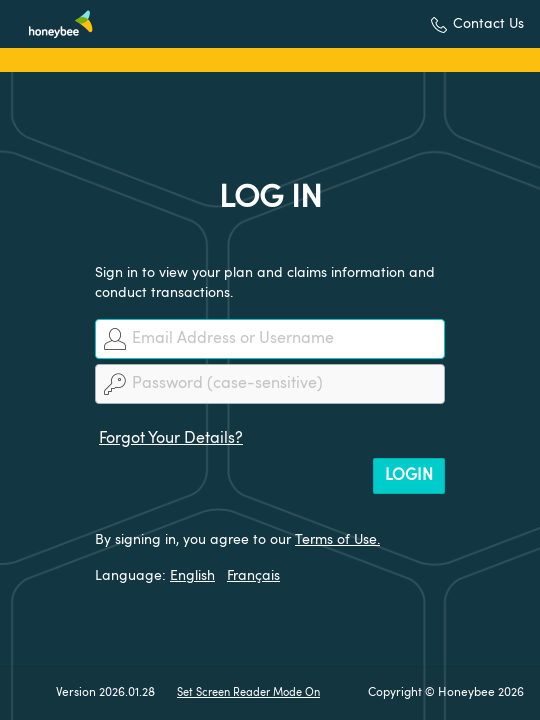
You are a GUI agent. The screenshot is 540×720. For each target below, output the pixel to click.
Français (253, 576)
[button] (477, 24)
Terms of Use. (337, 540)
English (192, 576)
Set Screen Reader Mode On (248, 693)
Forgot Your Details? (171, 439)
